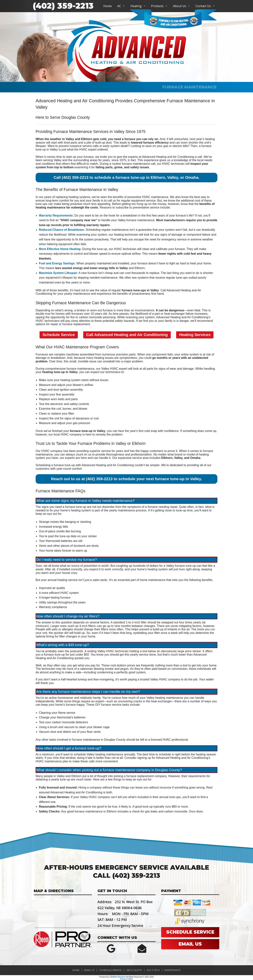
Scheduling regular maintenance (107, 230)
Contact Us (203, 6)
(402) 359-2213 (63, 6)
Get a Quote (134, 970)
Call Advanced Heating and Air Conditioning (127, 335)
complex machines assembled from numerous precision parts (95, 354)
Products (157, 6)
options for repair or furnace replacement (63, 324)
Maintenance (173, 970)
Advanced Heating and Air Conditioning (168, 157)
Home (107, 6)
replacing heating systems (73, 197)
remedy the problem (109, 434)
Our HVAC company (49, 451)
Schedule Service (59, 335)
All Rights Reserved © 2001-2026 (140, 977)
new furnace (89, 273)
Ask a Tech (153, 970)
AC (119, 6)
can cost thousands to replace (139, 273)
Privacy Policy (126, 979)
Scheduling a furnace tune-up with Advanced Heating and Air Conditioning (85, 465)
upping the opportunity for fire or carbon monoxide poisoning (76, 317)
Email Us (89, 970)
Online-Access (118, 977)
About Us (180, 6)
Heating (136, 6)
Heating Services (195, 335)
